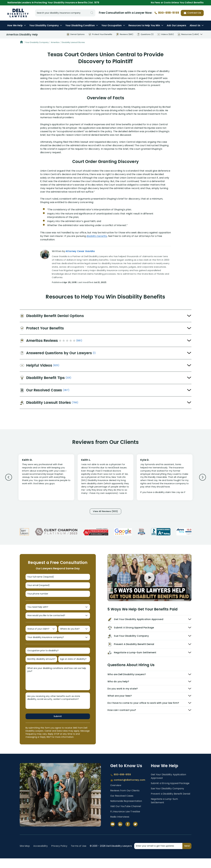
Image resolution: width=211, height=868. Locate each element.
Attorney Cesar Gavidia (80, 251)
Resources (146, 25)
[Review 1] (46, 477)
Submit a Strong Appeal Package (170, 793)
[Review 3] (165, 479)
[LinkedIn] (120, 834)
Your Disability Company (37, 42)
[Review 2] (105, 479)
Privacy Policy (59, 856)
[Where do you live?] (74, 635)
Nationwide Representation (126, 811)
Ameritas (55, 42)
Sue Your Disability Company (167, 798)
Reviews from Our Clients (125, 800)
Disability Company (46, 25)
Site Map (25, 856)
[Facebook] (128, 834)
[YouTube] (113, 834)
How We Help (17, 25)
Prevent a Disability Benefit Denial (171, 803)
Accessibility (41, 856)
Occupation (113, 25)
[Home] (21, 42)
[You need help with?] (58, 611)
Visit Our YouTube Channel (126, 816)
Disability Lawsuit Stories (73, 42)
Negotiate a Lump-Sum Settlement (164, 810)
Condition (82, 25)
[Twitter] (135, 834)
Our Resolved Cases (122, 805)
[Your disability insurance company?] (58, 644)
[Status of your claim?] (41, 635)
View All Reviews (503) (106, 512)
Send (187, 855)
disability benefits (97, 236)
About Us (197, 25)
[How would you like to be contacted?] (58, 621)
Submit (58, 726)
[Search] (92, 13)
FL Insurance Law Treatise (125, 821)
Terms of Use (79, 856)
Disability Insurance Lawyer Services (18, 13)
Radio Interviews (120, 826)
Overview (116, 795)
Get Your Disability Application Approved (169, 786)
